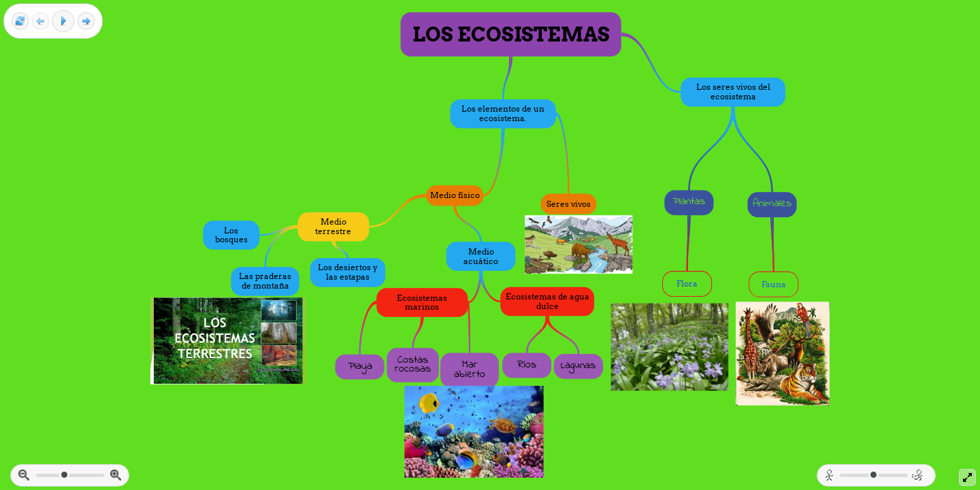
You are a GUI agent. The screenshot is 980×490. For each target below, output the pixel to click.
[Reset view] (20, 21)
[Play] (63, 21)
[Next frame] (86, 21)
